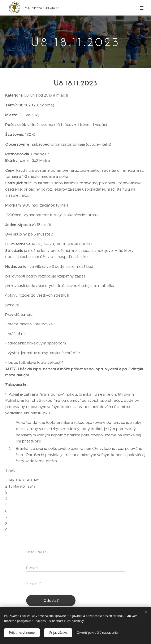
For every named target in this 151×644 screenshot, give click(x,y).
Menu (142, 8)
